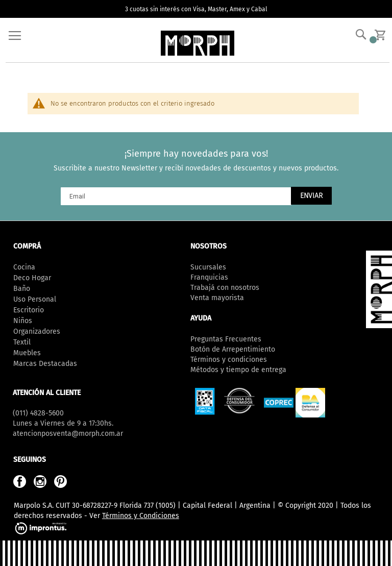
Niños (23, 321)
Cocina (24, 267)
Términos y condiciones (229, 360)
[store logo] (198, 43)
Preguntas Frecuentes (226, 339)
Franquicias (209, 277)
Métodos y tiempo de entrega (238, 370)
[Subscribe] (311, 196)
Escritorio (29, 310)
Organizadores (37, 331)
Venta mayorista (217, 298)
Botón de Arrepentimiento (233, 349)
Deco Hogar (32, 278)
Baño (22, 289)
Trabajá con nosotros (225, 288)
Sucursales (208, 267)
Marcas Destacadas (45, 364)
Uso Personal (35, 299)
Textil (22, 342)
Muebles (27, 353)
